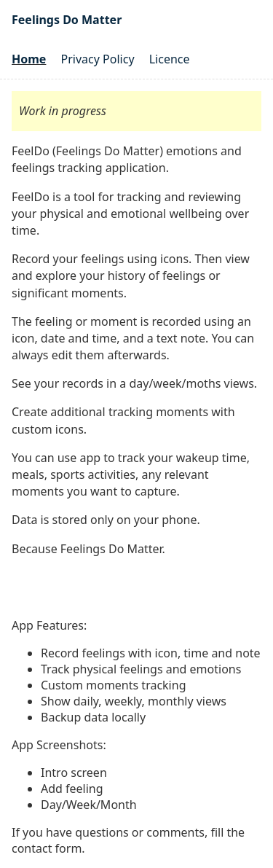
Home (29, 59)
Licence (170, 59)
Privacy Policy (98, 59)
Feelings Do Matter (67, 20)
